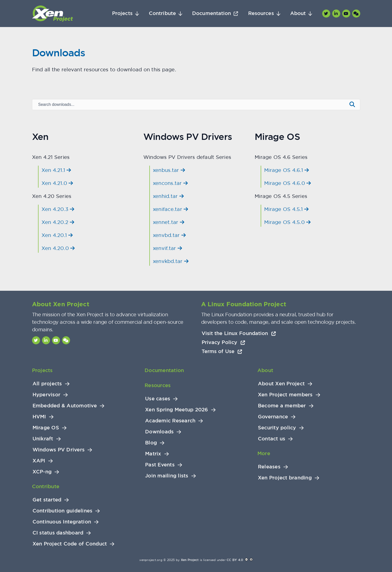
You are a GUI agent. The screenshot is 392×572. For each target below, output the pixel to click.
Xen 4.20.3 (58, 209)
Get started (47, 500)
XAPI (39, 461)
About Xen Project (281, 384)
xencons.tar (170, 183)
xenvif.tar (167, 248)
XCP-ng (42, 472)
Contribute (162, 13)
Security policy (277, 428)
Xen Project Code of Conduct (70, 544)
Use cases (158, 399)
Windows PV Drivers (59, 450)
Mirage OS (46, 428)
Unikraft (43, 439)
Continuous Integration (62, 522)
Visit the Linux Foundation (239, 333)
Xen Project (190, 560)
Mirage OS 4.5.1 (286, 209)
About (298, 13)
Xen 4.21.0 (57, 183)
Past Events (160, 465)
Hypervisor (47, 395)
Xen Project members (285, 395)
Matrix (153, 454)
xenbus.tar (169, 170)
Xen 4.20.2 (58, 222)
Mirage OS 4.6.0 (288, 183)
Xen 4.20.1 (57, 235)
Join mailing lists (167, 476)
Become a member (282, 406)
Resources (261, 13)
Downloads (159, 432)
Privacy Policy (223, 342)
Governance (273, 417)
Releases (269, 467)
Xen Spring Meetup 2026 (177, 410)
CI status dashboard (58, 533)
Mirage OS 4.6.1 (287, 170)
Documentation (212, 13)
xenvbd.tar (169, 235)
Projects (122, 13)
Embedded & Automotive (65, 406)
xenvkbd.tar (171, 261)
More (264, 453)
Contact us (272, 439)
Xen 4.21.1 (56, 170)
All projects (47, 384)
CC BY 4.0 (235, 560)
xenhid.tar (168, 196)
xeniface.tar (171, 209)
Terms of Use (222, 351)
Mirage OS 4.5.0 (287, 222)
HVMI (39, 417)
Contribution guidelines (63, 511)
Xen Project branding (285, 478)
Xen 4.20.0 (58, 248)
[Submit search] (352, 105)
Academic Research (170, 421)
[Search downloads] (189, 105)
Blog (151, 443)
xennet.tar (169, 222)
